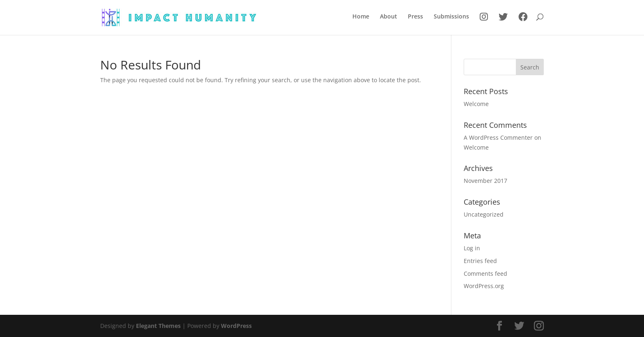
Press (415, 17)
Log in (472, 248)
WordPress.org (484, 286)
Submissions (451, 17)
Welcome (476, 104)
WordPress (236, 326)
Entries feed (480, 261)
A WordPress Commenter (498, 137)
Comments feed (485, 274)
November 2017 (485, 181)
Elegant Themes (158, 326)
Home (361, 17)
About (389, 17)
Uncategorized (484, 214)
